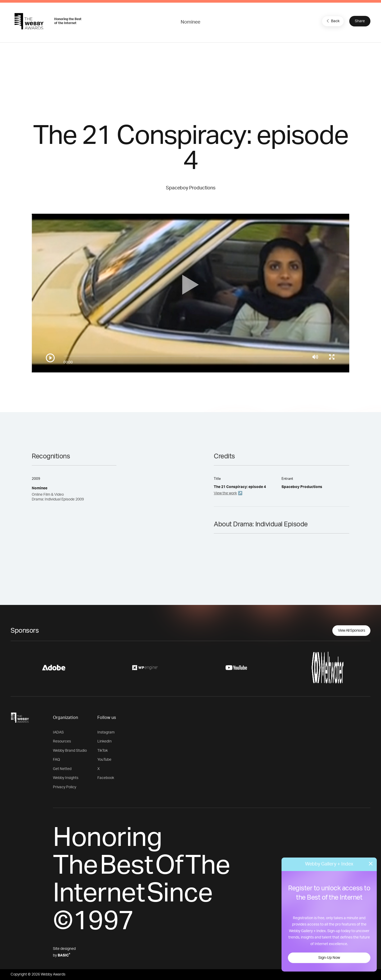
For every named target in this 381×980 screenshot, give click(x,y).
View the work (225, 493)
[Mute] (315, 357)
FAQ (56, 760)
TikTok (103, 751)
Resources (62, 741)
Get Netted (62, 769)
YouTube (104, 760)
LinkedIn (105, 741)
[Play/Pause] (50, 358)
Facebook (106, 778)
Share (360, 21)
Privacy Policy (65, 787)
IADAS (58, 732)
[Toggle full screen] (332, 357)
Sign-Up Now (329, 958)
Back (332, 21)
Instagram (106, 732)
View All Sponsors (351, 631)
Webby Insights (66, 778)
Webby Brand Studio (70, 751)
